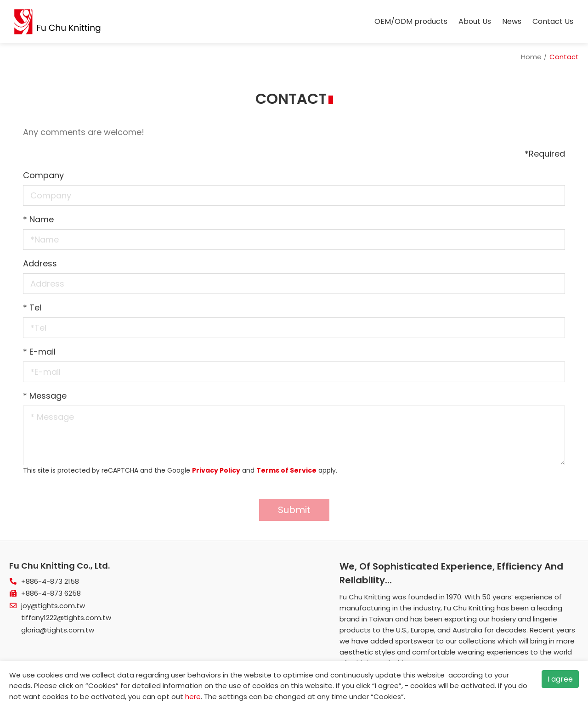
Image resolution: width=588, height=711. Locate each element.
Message (45, 396)
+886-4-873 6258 (51, 593)
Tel (32, 308)
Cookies (102, 686)
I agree (560, 679)
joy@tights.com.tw (53, 606)
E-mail (39, 352)
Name (38, 219)
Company (43, 175)
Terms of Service (286, 470)
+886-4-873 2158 (50, 581)
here (193, 697)
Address (40, 263)
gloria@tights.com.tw (58, 630)
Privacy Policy (216, 470)
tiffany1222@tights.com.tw (66, 618)
